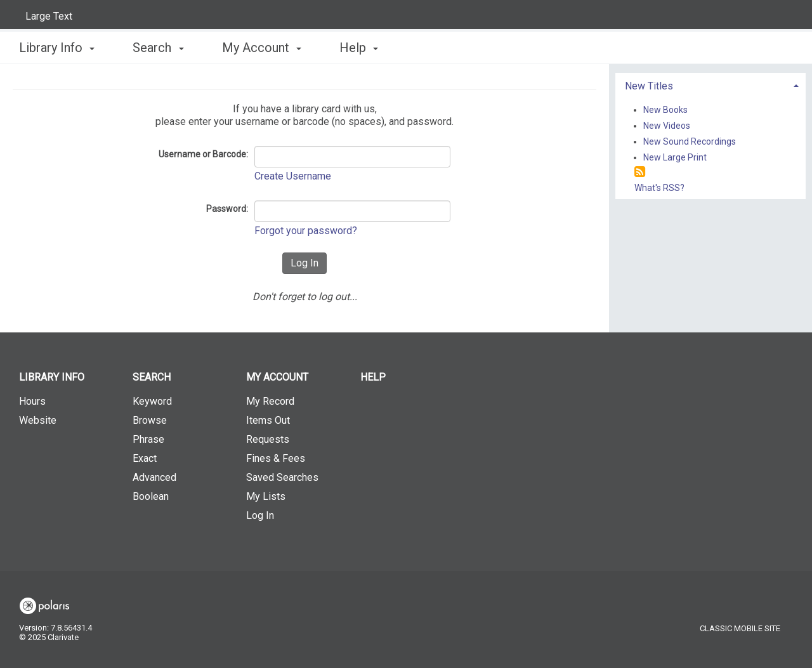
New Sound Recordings (690, 141)
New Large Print (675, 157)
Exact (145, 458)
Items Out (268, 420)
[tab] (710, 85)
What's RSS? (659, 188)
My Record (270, 401)
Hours (32, 401)
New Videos (667, 126)
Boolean (151, 496)
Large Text (49, 16)
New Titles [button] (649, 86)
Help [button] (359, 48)
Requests (268, 439)
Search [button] (158, 48)
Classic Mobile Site (740, 628)
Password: (227, 209)
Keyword (152, 401)
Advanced (154, 477)
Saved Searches (282, 477)
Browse (150, 420)
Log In (260, 515)
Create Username (293, 176)
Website (38, 420)
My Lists (266, 496)
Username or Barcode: (203, 154)
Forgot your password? (306, 231)
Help (373, 377)
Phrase (148, 439)
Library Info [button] (57, 48)
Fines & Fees (276, 458)
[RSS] (640, 172)
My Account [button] (262, 48)
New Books (665, 110)
